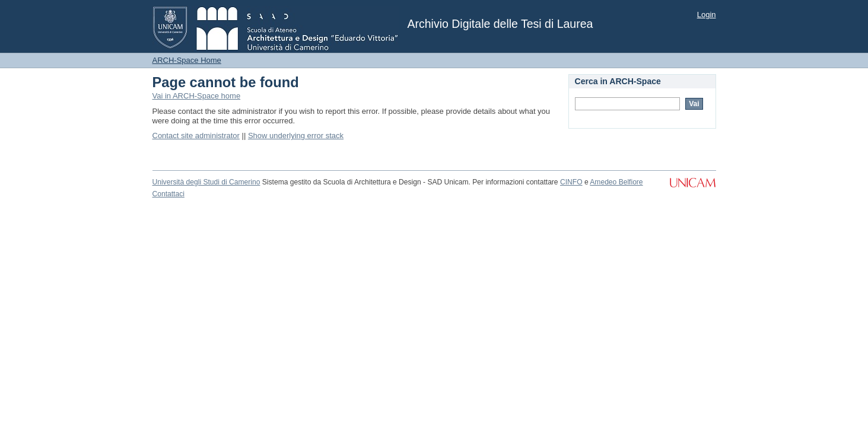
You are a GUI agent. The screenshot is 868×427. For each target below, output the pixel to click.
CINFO (571, 182)
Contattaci (168, 194)
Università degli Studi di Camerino (206, 182)
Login (707, 15)
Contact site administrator (196, 136)
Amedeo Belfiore (616, 182)
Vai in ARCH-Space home (197, 96)
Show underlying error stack (296, 136)
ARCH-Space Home (187, 60)
